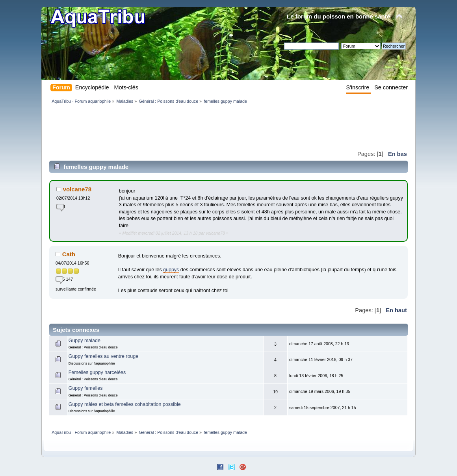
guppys (171, 270)
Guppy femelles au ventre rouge (103, 356)
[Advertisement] (193, 127)
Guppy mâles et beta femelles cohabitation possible (125, 404)
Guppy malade (85, 341)
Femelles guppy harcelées (97, 372)
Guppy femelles (86, 388)
